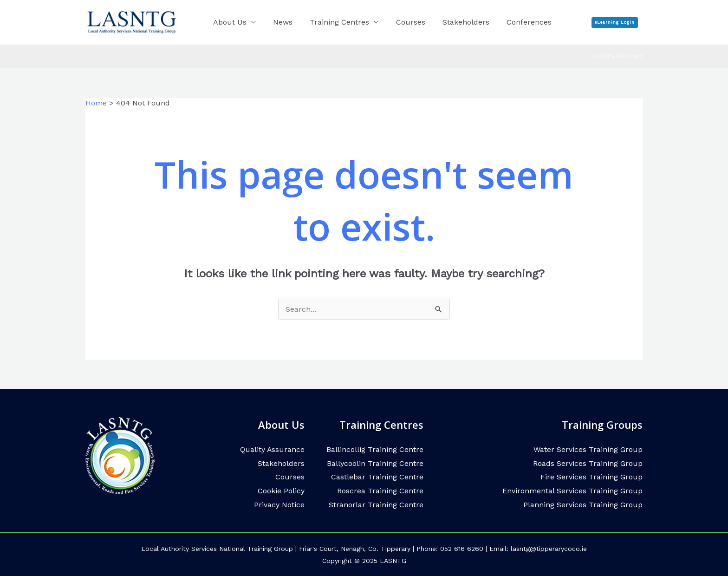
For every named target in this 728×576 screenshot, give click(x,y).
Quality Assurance (272, 449)
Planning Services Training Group (583, 505)
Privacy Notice (279, 505)
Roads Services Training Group (588, 463)
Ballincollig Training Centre (375, 449)
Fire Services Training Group (591, 477)
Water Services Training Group (588, 449)
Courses (402, 22)
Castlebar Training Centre (377, 477)
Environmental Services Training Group (572, 491)
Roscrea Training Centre (380, 491)
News (279, 22)
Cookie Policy (281, 491)
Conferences (516, 22)
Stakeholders (455, 22)
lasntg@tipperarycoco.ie (549, 549)
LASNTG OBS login (617, 56)
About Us (228, 22)
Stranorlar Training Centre (376, 505)
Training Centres (333, 22)
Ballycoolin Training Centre (375, 463)
